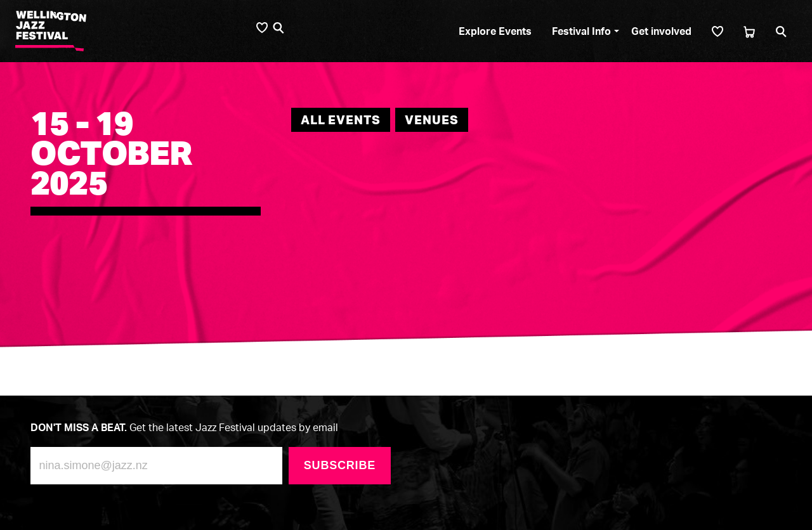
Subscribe (340, 465)
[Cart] (749, 31)
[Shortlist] (717, 31)
